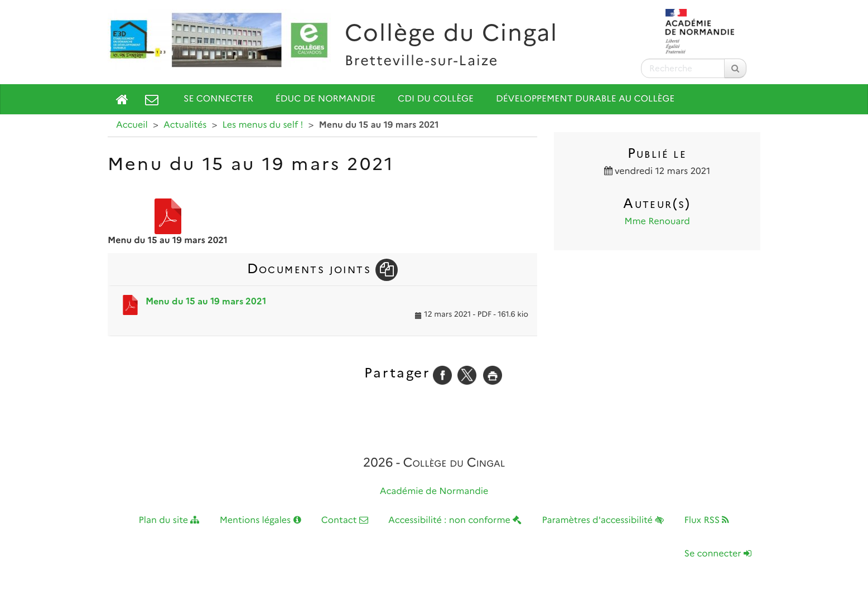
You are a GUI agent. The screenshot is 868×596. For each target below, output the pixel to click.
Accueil (132, 125)
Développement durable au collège (585, 99)
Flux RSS (707, 520)
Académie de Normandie (434, 491)
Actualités (185, 125)
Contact (345, 520)
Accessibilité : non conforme (455, 520)
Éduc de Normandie (325, 99)
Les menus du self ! (263, 125)
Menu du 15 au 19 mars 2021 (206, 301)
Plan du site (169, 520)
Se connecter (218, 99)
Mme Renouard (657, 222)
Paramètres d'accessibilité (603, 520)
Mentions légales (261, 520)
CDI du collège (436, 99)
